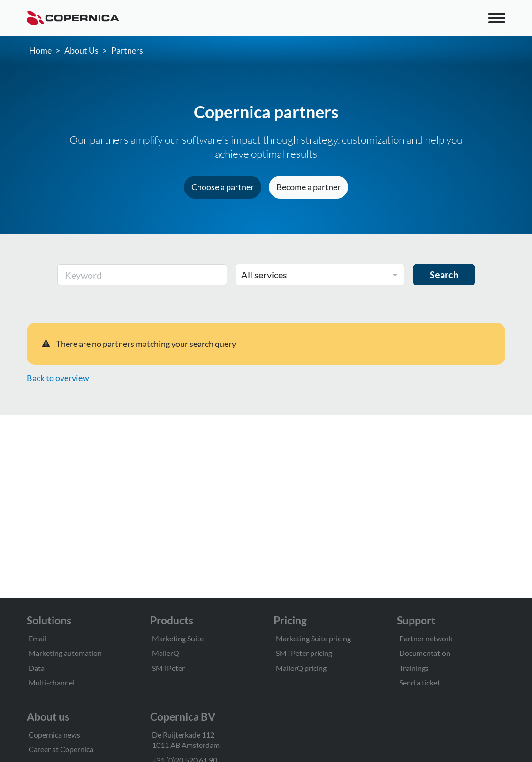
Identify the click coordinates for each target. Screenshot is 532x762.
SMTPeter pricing (304, 653)
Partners (127, 50)
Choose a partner (223, 187)
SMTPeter (168, 668)
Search (444, 275)
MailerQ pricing (301, 668)
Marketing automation (65, 653)
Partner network (426, 638)
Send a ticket (420, 682)
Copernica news (54, 735)
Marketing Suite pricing (313, 638)
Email (38, 638)
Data (37, 668)
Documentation (425, 653)
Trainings (414, 668)
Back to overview (58, 378)
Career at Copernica (61, 749)
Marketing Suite (178, 638)
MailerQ (166, 653)
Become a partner (308, 187)
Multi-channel (52, 682)
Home (40, 50)
